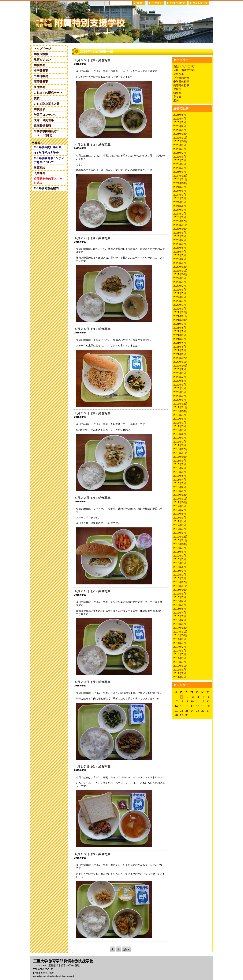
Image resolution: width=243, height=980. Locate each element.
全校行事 (179, 74)
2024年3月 (180, 210)
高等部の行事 (181, 85)
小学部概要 (41, 71)
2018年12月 (180, 449)
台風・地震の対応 (184, 70)
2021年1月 (180, 354)
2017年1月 (180, 533)
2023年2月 (180, 259)
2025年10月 (180, 141)
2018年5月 (180, 476)
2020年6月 (180, 381)
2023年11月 (180, 225)
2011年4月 (180, 677)
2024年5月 (180, 202)
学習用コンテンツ (45, 115)
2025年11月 (180, 138)
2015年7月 (180, 601)
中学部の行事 (181, 82)
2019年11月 (180, 407)
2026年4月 (180, 119)
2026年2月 (180, 126)
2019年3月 (180, 438)
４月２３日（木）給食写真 (92, 413)
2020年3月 (180, 392)
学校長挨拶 (41, 54)
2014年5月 (180, 654)
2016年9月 (180, 548)
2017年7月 (180, 510)
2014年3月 (180, 658)
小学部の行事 (181, 78)
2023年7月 (180, 240)
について (49, 160)
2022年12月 (180, 267)
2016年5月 (180, 563)
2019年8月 (180, 419)
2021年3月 (180, 347)
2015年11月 (180, 586)
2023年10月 (180, 229)
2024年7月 (180, 195)
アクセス (156, 3)
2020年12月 (180, 358)
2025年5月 (180, 160)
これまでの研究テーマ (48, 93)
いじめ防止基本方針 (47, 104)
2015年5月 (180, 609)
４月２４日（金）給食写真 (92, 329)
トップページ (42, 49)
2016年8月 (180, 552)
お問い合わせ (176, 3)
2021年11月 (180, 316)
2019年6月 (180, 426)
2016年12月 (180, 537)
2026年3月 (180, 122)
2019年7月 (180, 423)
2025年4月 (180, 164)
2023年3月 (180, 255)
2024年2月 (180, 214)
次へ (126, 949)
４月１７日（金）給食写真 (92, 767)
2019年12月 (180, 404)
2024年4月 (180, 206)
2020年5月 (180, 385)
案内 (176, 101)
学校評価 (39, 109)
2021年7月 (180, 331)
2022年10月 (180, 274)
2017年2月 (180, 529)
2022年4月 (180, 297)
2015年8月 (180, 597)
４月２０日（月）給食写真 (92, 682)
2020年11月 (180, 362)
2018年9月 (180, 461)
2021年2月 (180, 350)
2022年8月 (180, 282)
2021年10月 (180, 320)
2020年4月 (180, 388)
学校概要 (39, 65)
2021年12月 (180, 312)
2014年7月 (180, 647)
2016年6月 (180, 559)
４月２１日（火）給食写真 (92, 591)
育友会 (177, 97)
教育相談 (39, 168)
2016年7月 (180, 556)
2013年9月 (180, 662)
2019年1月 (180, 445)
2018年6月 (180, 472)
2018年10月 (180, 457)
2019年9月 (180, 415)
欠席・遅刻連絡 (44, 120)
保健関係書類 (42, 126)
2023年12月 (180, 221)
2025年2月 (180, 168)
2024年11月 (180, 179)
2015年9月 (180, 594)
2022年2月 (180, 305)
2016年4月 (180, 567)
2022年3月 (180, 301)
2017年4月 (180, 521)
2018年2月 (180, 487)
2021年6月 (180, 335)
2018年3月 (180, 483)
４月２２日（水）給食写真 (92, 498)
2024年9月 (180, 187)
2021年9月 (180, 324)
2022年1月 (180, 309)
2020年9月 (180, 369)
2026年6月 (180, 115)
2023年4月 (180, 252)
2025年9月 (180, 145)
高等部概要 (41, 82)
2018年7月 (180, 468)
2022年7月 (180, 286)
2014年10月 (180, 635)
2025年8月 (180, 149)
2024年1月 (180, 217)
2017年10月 (180, 502)
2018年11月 (180, 453)
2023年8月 (180, 236)
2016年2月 (180, 575)
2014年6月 (180, 651)
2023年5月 (180, 248)
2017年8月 (180, 506)
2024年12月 (180, 176)
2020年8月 (180, 373)
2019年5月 (180, 430)
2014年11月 (180, 632)
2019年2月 (180, 442)
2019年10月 (180, 411)
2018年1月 (180, 491)
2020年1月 (180, 400)
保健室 (177, 89)
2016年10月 (180, 544)
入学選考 (39, 173)
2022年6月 (180, 290)
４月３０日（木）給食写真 (92, 60)
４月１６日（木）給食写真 (92, 854)
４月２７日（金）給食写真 (92, 238)
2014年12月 (180, 628)
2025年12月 (180, 134)
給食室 (177, 93)
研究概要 (39, 87)
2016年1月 (180, 578)
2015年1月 (180, 624)
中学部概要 (41, 76)
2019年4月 (180, 434)
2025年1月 (180, 172)
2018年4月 (180, 480)
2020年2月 (180, 396)
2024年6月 (180, 198)
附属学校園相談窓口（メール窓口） (47, 133)
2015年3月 (180, 616)
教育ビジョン (42, 60)
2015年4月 (180, 613)
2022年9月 (180, 278)
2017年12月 (180, 495)
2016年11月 (180, 540)
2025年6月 (180, 157)
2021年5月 (180, 339)
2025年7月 (180, 153)
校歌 (37, 98)
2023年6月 (180, 244)
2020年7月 (180, 377)
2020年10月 (180, 366)
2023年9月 (180, 233)
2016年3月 (180, 571)
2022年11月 (180, 271)
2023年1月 (180, 263)
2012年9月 (180, 670)
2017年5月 (180, 518)
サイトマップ (199, 3)
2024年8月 (180, 191)
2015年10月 (180, 590)
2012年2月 (180, 673)
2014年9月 (180, 639)
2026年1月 (180, 130)
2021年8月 (180, 328)
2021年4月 (180, 343)
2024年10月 (180, 183)
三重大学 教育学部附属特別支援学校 (67, 22)
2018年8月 (180, 464)
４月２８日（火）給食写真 (92, 145)
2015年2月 (180, 620)
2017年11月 (180, 499)
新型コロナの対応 (184, 66)
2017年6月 (180, 514)
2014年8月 (180, 643)
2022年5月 (180, 293)
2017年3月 (180, 525)
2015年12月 (180, 582)
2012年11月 (180, 666)
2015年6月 (180, 605)
